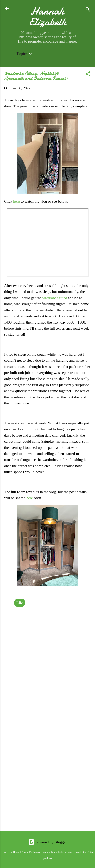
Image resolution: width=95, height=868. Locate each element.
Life (20, 603)
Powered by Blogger (48, 842)
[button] (88, 75)
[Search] (88, 10)
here (17, 201)
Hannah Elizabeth (48, 16)
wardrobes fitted (55, 298)
